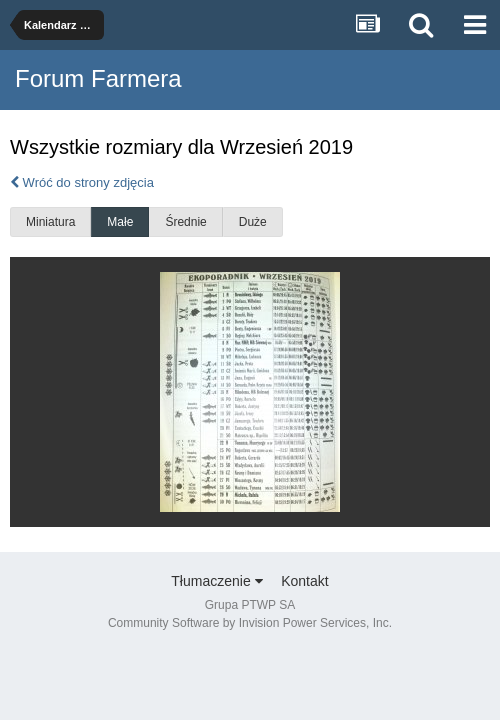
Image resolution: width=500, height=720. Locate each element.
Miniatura (50, 222)
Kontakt (304, 581)
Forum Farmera (98, 78)
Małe (120, 222)
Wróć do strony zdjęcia (82, 182)
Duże (253, 222)
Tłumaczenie (216, 581)
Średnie (185, 222)
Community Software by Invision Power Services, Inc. (250, 623)
